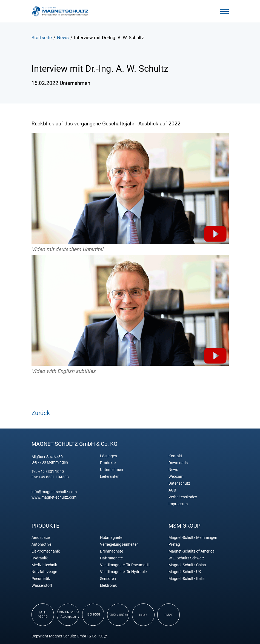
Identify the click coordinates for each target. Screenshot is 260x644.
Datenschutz (179, 483)
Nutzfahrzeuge (44, 572)
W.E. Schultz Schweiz (186, 558)
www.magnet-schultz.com (54, 497)
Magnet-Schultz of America (192, 551)
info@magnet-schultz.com (54, 492)
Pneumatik (41, 579)
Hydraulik (40, 558)
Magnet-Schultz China (187, 565)
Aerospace (41, 538)
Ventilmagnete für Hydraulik (124, 572)
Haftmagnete (111, 558)
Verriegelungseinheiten (119, 544)
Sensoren (108, 579)
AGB (172, 490)
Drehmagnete (112, 551)
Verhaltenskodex (183, 497)
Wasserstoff (42, 586)
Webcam (176, 477)
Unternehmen (112, 470)
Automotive (41, 544)
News (173, 470)
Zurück (41, 413)
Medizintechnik (44, 565)
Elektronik (108, 586)
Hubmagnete (111, 538)
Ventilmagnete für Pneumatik (125, 565)
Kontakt (175, 456)
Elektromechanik (46, 551)
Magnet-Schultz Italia (187, 579)
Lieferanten (110, 477)
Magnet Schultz (60, 11)
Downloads (178, 463)
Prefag (174, 544)
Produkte (108, 463)
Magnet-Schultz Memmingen (193, 538)
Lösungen (108, 456)
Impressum (178, 504)
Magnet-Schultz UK (185, 572)
